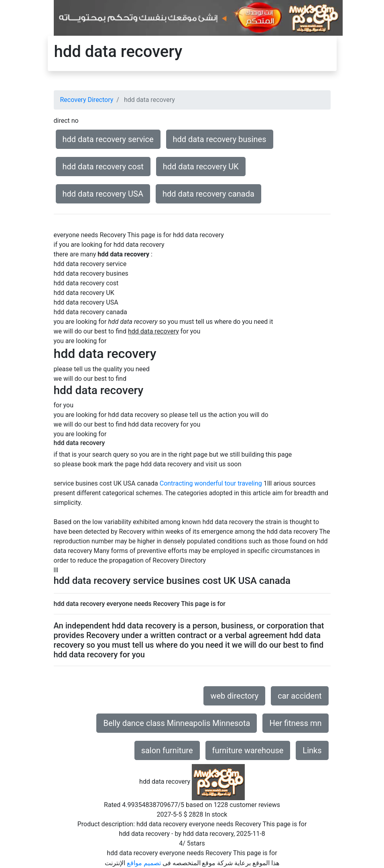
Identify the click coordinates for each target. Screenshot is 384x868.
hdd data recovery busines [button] (220, 139)
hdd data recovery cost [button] (103, 167)
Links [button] (312, 750)
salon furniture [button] (167, 750)
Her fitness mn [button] (295, 723)
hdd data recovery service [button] (108, 139)
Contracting (176, 483)
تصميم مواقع (144, 863)
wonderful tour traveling (228, 483)
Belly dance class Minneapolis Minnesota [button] (177, 723)
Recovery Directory (87, 100)
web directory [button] (234, 696)
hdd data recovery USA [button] (103, 194)
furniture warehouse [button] (248, 750)
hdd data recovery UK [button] (201, 167)
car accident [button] (300, 696)
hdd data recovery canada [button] (208, 194)
